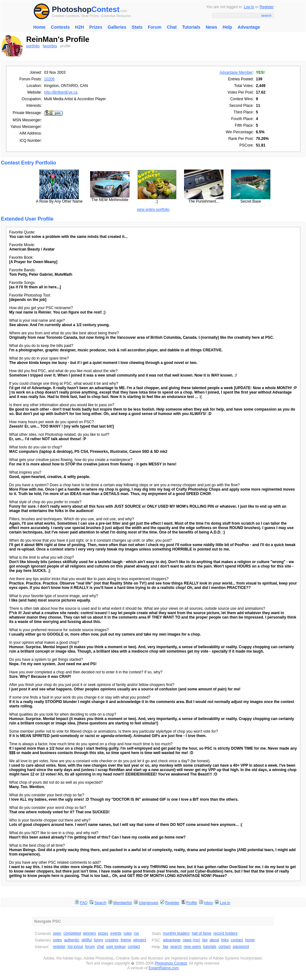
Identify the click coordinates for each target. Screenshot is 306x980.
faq (205, 940)
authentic (72, 940)
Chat (172, 27)
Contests (60, 27)
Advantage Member (236, 72)
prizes (103, 933)
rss (136, 933)
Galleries (117, 27)
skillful (87, 940)
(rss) (196, 940)
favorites (50, 46)
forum (90, 947)
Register (267, 7)
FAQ (84, 903)
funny (98, 940)
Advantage (249, 27)
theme (126, 940)
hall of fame (201, 933)
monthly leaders (176, 933)
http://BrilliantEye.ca (61, 92)
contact (134, 947)
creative (112, 940)
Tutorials (191, 27)
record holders (225, 933)
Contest (105, 9)
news (187, 940)
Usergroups (148, 903)
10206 (49, 79)
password (241, 947)
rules (128, 933)
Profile (192, 903)
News (212, 27)
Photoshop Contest (171, 963)
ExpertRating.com (164, 968)
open (57, 933)
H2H (79, 27)
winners (89, 933)
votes (58, 940)
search (176, 947)
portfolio (33, 46)
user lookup (116, 947)
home (250, 940)
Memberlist (123, 903)
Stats (137, 27)
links (225, 940)
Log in (249, 7)
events (116, 933)
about (214, 940)
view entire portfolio (153, 210)
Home (40, 27)
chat (100, 947)
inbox (208, 903)
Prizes (96, 27)
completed (72, 933)
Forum (155, 27)
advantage (172, 940)
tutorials (210, 947)
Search (101, 903)
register (59, 947)
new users (192, 947)
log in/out (75, 947)
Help (227, 27)
